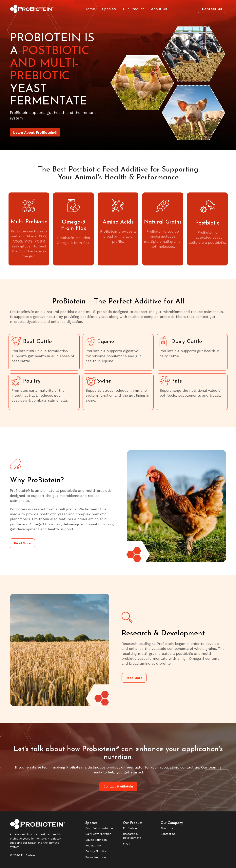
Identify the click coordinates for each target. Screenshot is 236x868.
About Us (167, 828)
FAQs (126, 843)
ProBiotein (130, 828)
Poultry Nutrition (96, 851)
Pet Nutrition (94, 845)
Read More (22, 543)
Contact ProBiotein (118, 786)
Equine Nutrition (96, 840)
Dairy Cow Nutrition (98, 834)
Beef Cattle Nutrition (99, 828)
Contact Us (168, 834)
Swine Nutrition (96, 857)
